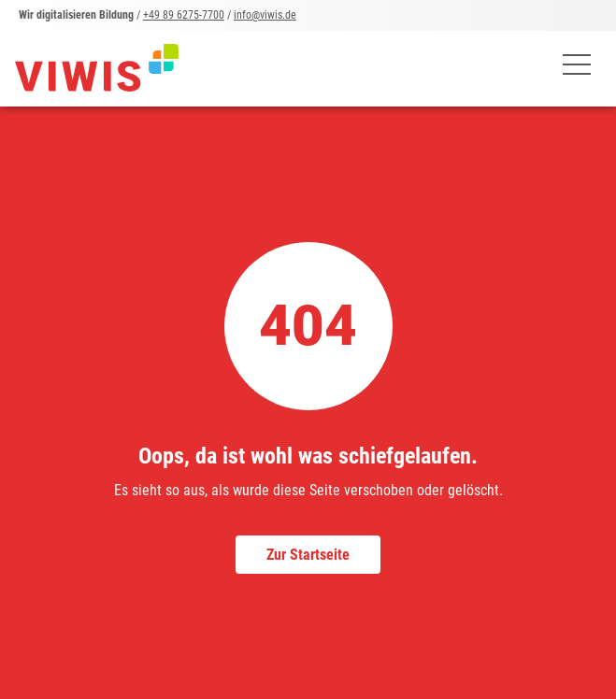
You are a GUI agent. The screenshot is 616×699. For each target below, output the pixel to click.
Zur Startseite (308, 555)
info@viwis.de (265, 15)
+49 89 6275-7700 (184, 15)
